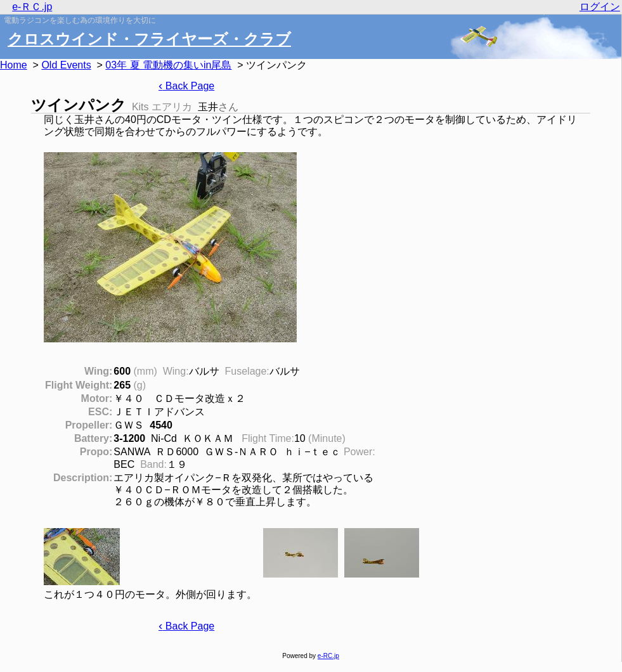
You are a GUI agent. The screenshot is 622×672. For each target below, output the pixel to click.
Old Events (66, 65)
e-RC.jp (328, 656)
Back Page (186, 86)
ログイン (600, 7)
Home (14, 65)
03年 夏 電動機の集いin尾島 (168, 65)
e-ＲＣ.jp (32, 7)
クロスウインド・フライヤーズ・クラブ (149, 39)
